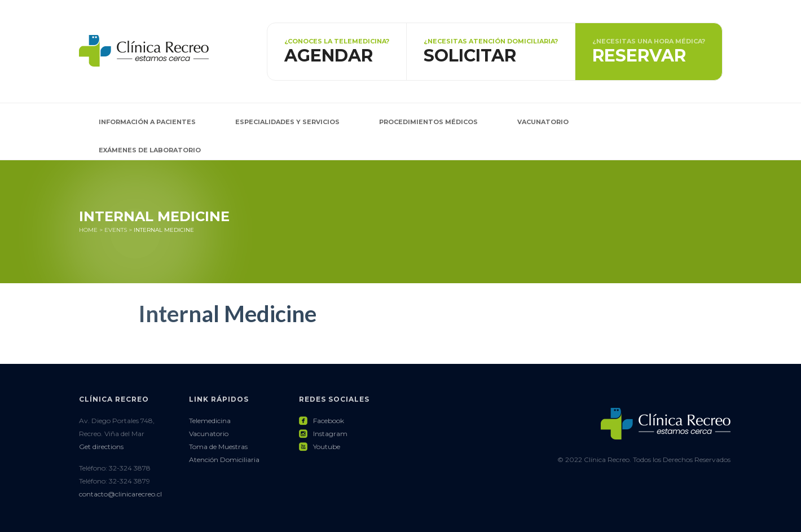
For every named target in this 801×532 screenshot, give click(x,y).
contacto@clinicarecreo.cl (120, 494)
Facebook (322, 421)
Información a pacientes (147, 122)
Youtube (320, 447)
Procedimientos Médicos (428, 122)
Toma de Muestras (218, 447)
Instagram (323, 434)
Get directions (101, 447)
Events (116, 230)
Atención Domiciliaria (224, 460)
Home (88, 230)
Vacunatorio (543, 122)
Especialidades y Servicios (287, 122)
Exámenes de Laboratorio (150, 150)
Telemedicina (210, 421)
